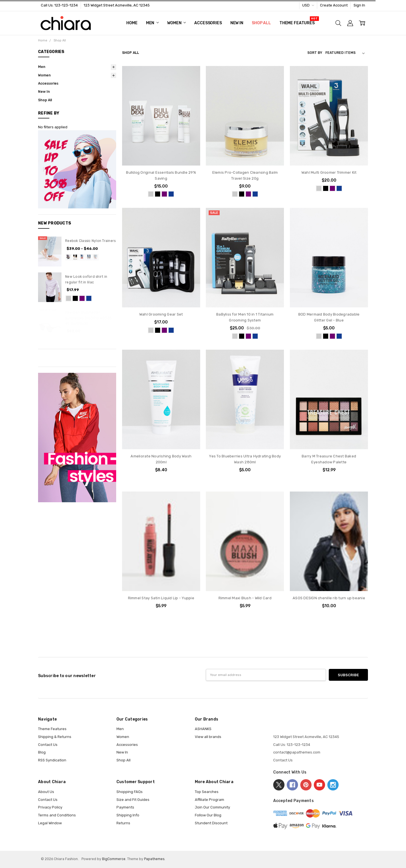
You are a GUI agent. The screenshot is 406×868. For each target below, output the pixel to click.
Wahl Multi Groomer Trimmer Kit (329, 172)
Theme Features (297, 23)
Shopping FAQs (130, 792)
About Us (46, 792)
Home (132, 23)
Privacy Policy (50, 807)
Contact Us (48, 745)
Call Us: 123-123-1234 (59, 5)
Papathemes (154, 859)
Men (152, 23)
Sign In (359, 5)
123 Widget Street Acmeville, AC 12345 (117, 5)
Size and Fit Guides (133, 800)
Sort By (315, 53)
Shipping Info (128, 815)
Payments (125, 807)
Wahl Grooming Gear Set (161, 314)
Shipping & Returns (55, 737)
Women (176, 23)
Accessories (208, 23)
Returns (123, 823)
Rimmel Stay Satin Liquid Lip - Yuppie (161, 598)
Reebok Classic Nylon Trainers (90, 241)
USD (308, 5)
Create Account (334, 5)
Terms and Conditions (57, 815)
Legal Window (50, 823)
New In (237, 23)
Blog (42, 752)
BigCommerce (114, 859)
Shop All (261, 23)
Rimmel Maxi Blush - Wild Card (245, 598)
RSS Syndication (52, 760)
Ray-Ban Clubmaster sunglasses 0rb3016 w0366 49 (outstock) (88, 318)
